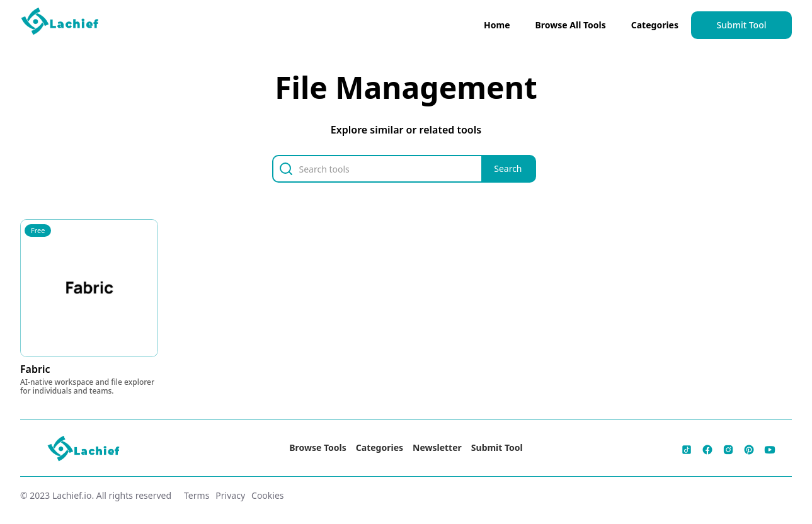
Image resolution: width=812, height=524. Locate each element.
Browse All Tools (571, 25)
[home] (60, 24)
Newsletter (437, 447)
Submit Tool (742, 25)
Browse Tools (318, 447)
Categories (655, 25)
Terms (197, 495)
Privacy (230, 495)
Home (497, 25)
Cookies (267, 495)
